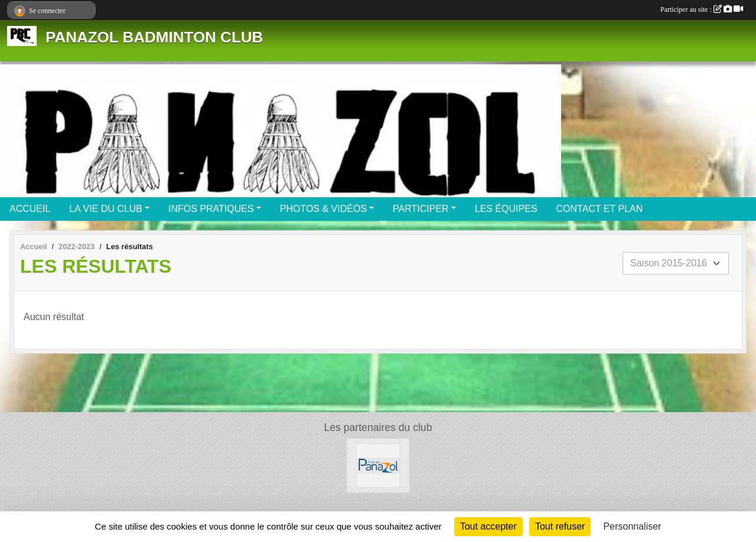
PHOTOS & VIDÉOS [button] (323, 209)
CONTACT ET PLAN (600, 209)
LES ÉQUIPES (506, 209)
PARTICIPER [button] (421, 209)
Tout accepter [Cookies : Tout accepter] (488, 526)
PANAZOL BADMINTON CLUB (154, 37)
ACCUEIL (30, 209)
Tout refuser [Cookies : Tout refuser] (560, 526)
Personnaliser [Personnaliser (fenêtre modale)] (633, 526)
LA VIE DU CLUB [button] (106, 209)
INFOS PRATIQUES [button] (211, 209)
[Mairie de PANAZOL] (378, 465)
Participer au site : (702, 9)
